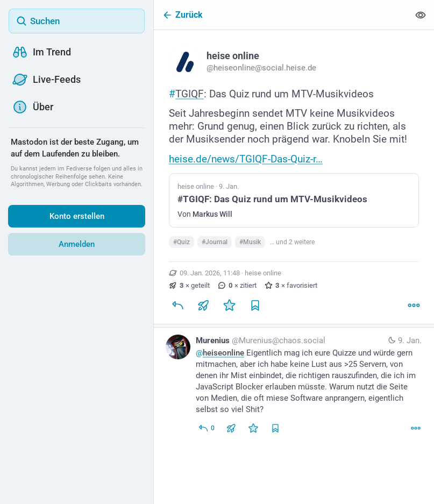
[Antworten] (177, 309)
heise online (263, 276)
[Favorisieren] (229, 309)
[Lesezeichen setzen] (255, 309)
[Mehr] (414, 309)
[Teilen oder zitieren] (203, 309)
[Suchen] (77, 21)
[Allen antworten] (206, 431)
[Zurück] (282, 15)
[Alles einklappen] (421, 15)
